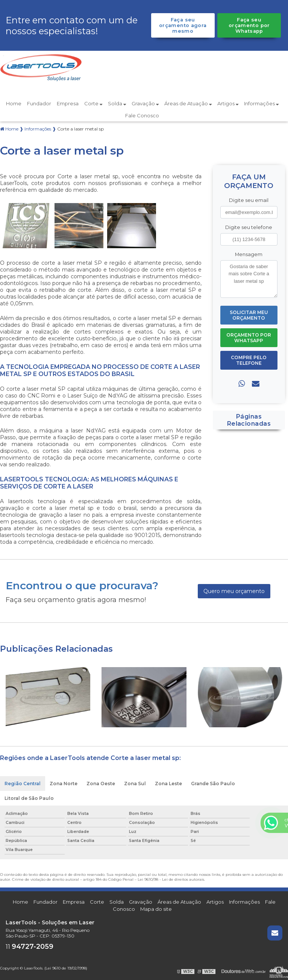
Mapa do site (156, 909)
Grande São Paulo (213, 784)
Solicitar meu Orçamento (249, 315)
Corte (93, 103)
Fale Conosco (142, 115)
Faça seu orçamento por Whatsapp (249, 25)
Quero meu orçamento (234, 591)
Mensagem (249, 254)
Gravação (145, 103)
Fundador (39, 103)
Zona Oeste (101, 784)
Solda (117, 103)
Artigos (228, 103)
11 (30, 947)
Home (14, 103)
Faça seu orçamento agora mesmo (183, 25)
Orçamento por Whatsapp (249, 338)
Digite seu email (249, 200)
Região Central (23, 784)
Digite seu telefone (249, 227)
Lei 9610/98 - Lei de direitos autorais (171, 879)
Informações (261, 103)
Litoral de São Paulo (29, 798)
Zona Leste (168, 784)
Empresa (68, 103)
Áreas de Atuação (188, 103)
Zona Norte (64, 784)
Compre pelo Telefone (249, 360)
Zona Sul (135, 784)
